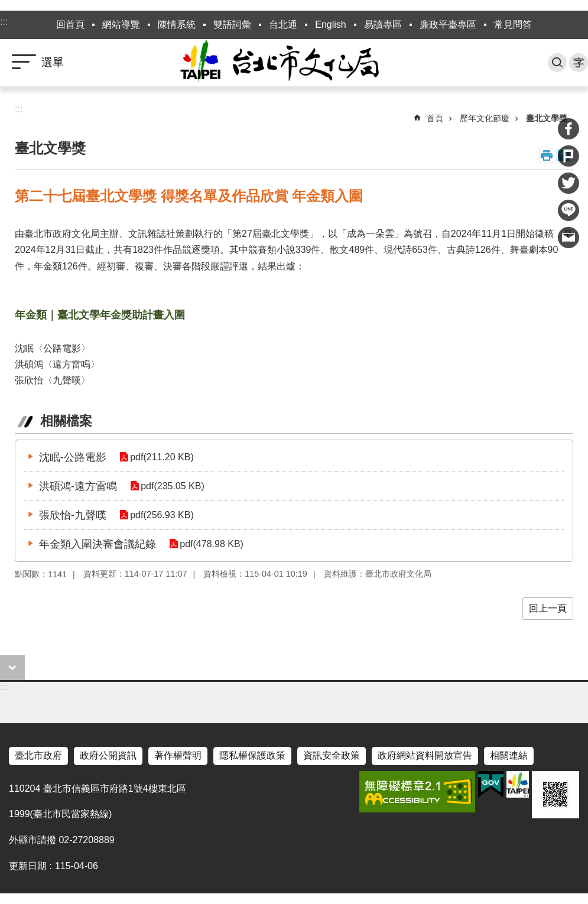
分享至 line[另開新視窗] (568, 210)
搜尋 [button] (557, 63)
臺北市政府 (38, 755)
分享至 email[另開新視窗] (568, 238)
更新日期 (28, 866)
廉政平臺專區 (448, 25)
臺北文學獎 (547, 118)
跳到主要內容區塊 (6, 6)
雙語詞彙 (232, 25)
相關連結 (509, 755)
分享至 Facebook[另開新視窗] (568, 129)
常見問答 (513, 25)
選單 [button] (53, 62)
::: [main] (19, 109)
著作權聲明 (178, 755)
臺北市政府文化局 (294, 63)
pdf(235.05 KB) (173, 486)
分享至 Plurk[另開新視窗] (568, 156)
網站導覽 (121, 25)
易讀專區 (383, 25)
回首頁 (70, 25)
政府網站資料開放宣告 (425, 755)
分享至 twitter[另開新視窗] (568, 183)
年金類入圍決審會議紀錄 (98, 544)
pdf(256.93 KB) (162, 515)
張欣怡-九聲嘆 (73, 515)
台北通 (283, 25)
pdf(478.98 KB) (212, 544)
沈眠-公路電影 (73, 457)
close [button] (12, 668)
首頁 (435, 118)
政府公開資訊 (108, 755)
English (330, 25)
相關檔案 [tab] (66, 421)
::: (4, 22)
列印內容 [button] (547, 155)
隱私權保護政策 (252, 755)
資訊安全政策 (332, 755)
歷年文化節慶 (485, 118)
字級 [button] (579, 63)
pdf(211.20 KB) (162, 457)
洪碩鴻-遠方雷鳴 (78, 486)
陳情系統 (177, 25)
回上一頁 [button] (548, 608)
